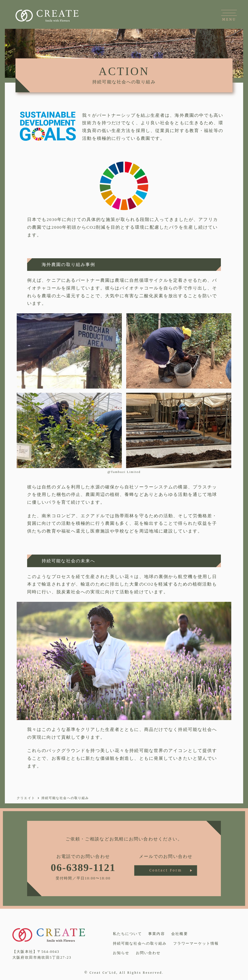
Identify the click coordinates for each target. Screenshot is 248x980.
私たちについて (127, 934)
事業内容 (156, 934)
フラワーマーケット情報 (196, 943)
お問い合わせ (148, 953)
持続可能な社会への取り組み (140, 943)
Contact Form (166, 870)
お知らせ (121, 953)
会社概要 (179, 934)
